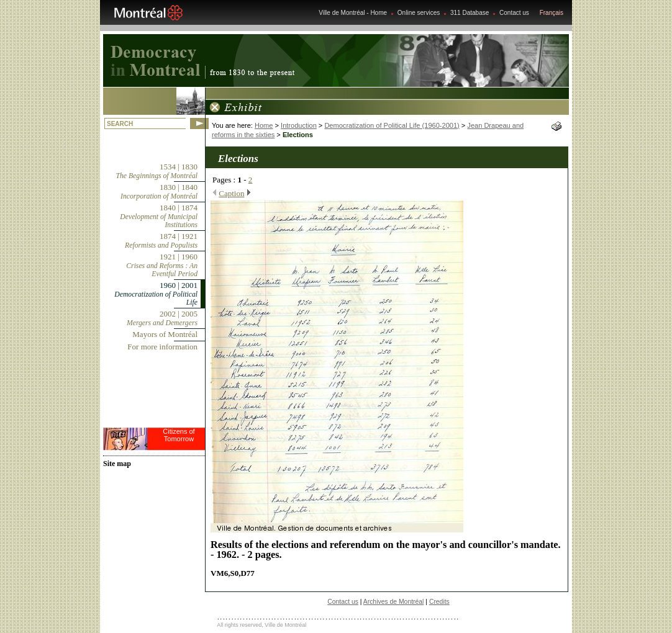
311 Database (470, 13)
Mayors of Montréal (165, 334)
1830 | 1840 (159, 191)
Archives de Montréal (394, 602)
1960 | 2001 (156, 294)
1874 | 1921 (161, 240)
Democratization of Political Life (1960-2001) (392, 125)
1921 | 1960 (162, 265)
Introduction (299, 125)
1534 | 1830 (157, 171)
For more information (162, 347)
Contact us (514, 13)
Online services (419, 13)
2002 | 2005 (162, 318)
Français (552, 13)
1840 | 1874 (159, 216)
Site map (117, 464)
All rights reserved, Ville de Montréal (261, 625)
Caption (231, 193)
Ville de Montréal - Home (353, 13)
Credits (439, 602)
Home (264, 125)
